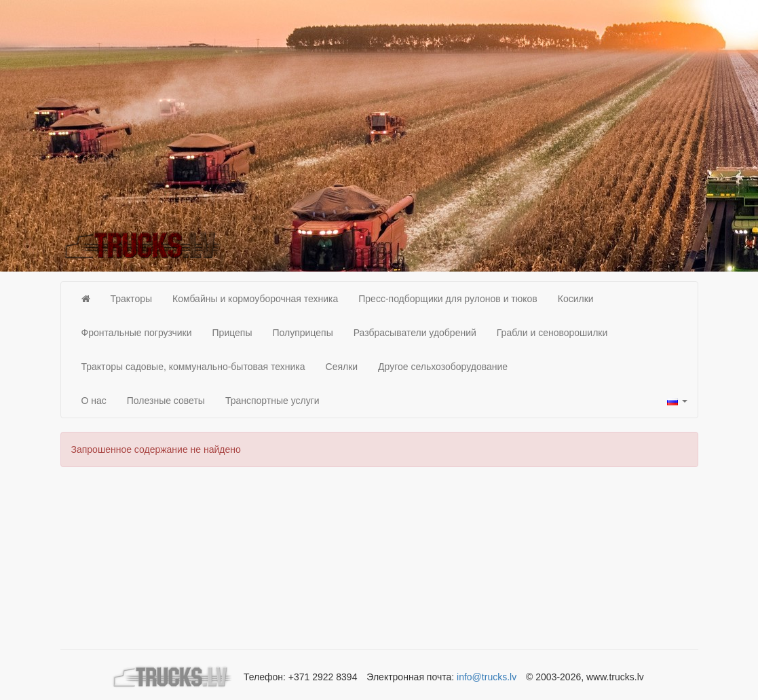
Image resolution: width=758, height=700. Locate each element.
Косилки (576, 299)
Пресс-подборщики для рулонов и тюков (448, 299)
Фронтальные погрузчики (137, 333)
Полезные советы (166, 401)
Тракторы (132, 299)
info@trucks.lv (487, 677)
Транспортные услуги (272, 401)
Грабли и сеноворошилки (552, 333)
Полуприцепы (303, 333)
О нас (94, 401)
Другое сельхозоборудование (443, 367)
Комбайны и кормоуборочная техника (255, 299)
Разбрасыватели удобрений (415, 333)
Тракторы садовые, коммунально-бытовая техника (193, 367)
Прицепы (232, 333)
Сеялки (342, 367)
